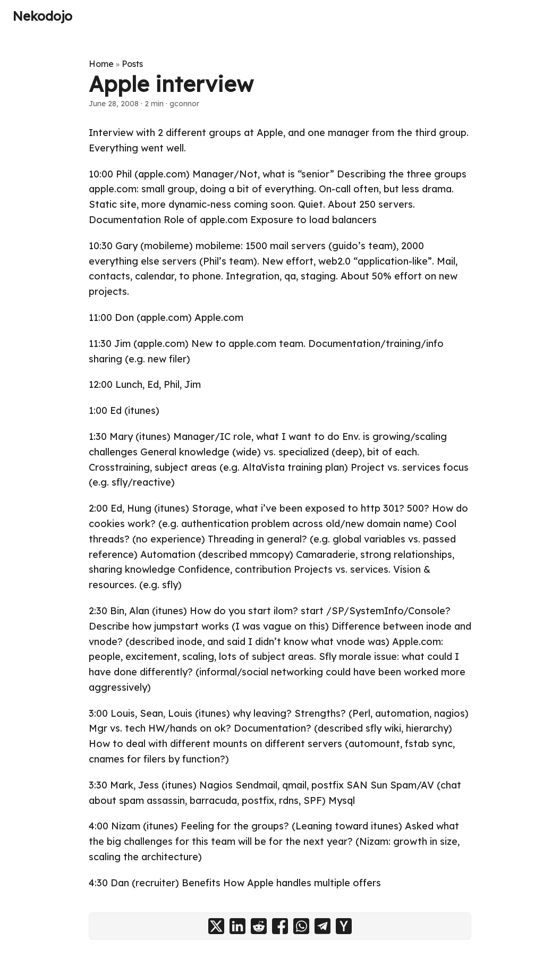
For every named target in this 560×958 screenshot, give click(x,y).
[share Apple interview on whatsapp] (301, 926)
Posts (132, 64)
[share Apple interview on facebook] (280, 926)
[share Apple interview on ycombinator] (344, 926)
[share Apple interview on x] (216, 926)
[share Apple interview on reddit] (259, 926)
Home (101, 64)
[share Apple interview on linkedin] (237, 926)
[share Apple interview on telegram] (323, 926)
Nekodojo (43, 16)
